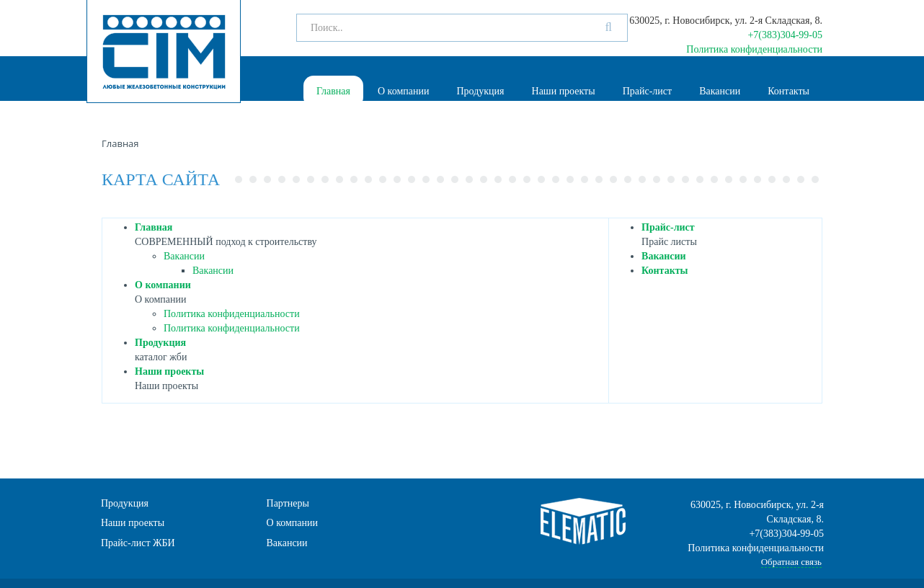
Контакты (788, 91)
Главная (333, 91)
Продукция (480, 91)
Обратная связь (791, 562)
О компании (403, 91)
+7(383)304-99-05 (785, 35)
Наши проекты (564, 91)
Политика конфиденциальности (754, 49)
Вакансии (720, 91)
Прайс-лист (648, 91)
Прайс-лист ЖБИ (138, 543)
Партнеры (288, 503)
